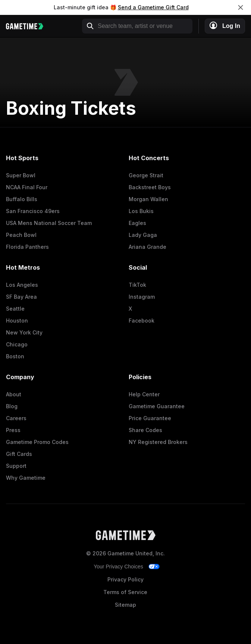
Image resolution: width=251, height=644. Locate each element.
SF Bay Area (21, 297)
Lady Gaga (143, 235)
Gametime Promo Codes (37, 442)
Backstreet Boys (150, 187)
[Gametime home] (28, 26)
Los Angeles (22, 285)
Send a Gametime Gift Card (153, 7)
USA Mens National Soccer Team (49, 223)
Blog (12, 406)
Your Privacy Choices (118, 567)
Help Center (144, 394)
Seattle (15, 309)
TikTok (137, 285)
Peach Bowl (21, 235)
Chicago (17, 344)
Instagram (142, 297)
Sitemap (125, 605)
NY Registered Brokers (158, 442)
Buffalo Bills (22, 199)
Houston (17, 321)
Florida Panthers (27, 247)
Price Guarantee (150, 418)
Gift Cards (19, 454)
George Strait (146, 175)
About (14, 394)
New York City (24, 332)
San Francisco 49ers (33, 211)
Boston (15, 356)
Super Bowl (21, 175)
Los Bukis (141, 211)
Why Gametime (26, 478)
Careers (16, 418)
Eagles (137, 223)
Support (16, 466)
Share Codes (145, 430)
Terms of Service (125, 592)
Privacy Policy (125, 579)
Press (13, 430)
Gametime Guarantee (157, 406)
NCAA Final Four (27, 187)
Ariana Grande (148, 247)
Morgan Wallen (148, 199)
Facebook (142, 321)
